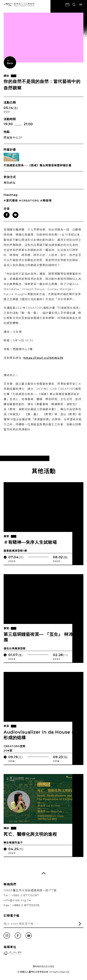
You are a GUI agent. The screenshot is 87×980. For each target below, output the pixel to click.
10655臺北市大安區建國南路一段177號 (30, 890)
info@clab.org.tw (17, 900)
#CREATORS (29, 200)
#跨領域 (46, 200)
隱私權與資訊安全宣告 (44, 966)
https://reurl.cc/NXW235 (43, 362)
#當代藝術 (11, 200)
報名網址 (10, 183)
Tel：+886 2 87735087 (21, 895)
